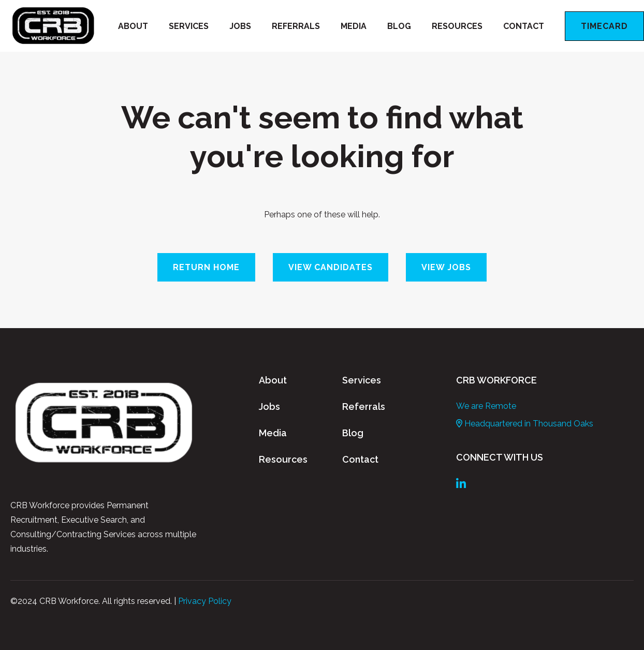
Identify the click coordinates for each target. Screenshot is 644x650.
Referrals (296, 26)
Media (354, 26)
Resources (457, 26)
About (133, 26)
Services (189, 26)
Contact (524, 26)
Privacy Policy (205, 601)
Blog (399, 26)
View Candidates (331, 267)
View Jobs (446, 267)
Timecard (604, 26)
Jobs (240, 26)
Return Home (206, 267)
